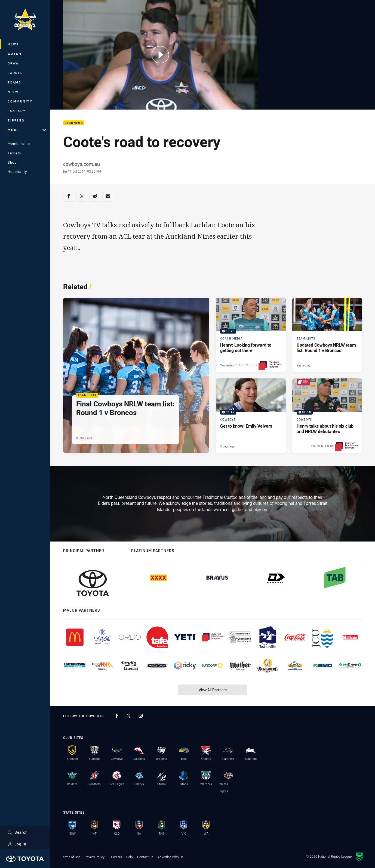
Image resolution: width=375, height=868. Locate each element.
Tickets (14, 153)
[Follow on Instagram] (141, 716)
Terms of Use (71, 857)
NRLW (13, 92)
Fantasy (17, 111)
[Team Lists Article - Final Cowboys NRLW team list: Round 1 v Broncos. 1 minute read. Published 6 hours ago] (136, 375)
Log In (17, 844)
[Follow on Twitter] (129, 716)
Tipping (16, 120)
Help (130, 857)
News (13, 44)
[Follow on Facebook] (117, 716)
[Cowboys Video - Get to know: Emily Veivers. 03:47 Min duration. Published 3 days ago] (251, 416)
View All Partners (213, 690)
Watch (15, 54)
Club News (74, 123)
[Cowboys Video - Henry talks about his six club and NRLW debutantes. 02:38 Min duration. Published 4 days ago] (327, 416)
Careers (116, 857)
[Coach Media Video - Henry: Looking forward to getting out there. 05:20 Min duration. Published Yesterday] (251, 335)
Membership (19, 144)
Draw (13, 63)
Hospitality (17, 172)
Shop (12, 162)
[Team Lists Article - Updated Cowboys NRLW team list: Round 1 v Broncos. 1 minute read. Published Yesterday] (327, 335)
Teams (15, 82)
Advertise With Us (170, 857)
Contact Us (145, 857)
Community (20, 101)
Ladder (15, 73)
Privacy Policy (95, 857)
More (27, 130)
